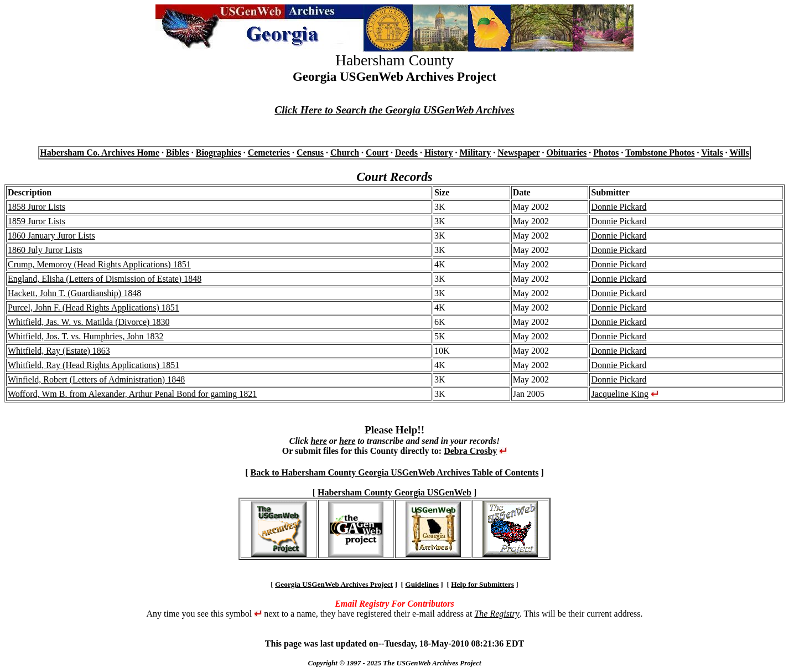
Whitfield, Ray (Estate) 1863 (59, 351)
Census (310, 153)
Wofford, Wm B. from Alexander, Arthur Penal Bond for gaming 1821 (132, 394)
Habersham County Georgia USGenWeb (395, 492)
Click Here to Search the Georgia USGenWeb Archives (394, 110)
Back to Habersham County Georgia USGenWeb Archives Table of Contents (394, 472)
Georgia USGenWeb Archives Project (334, 584)
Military (475, 153)
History (439, 153)
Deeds (406, 153)
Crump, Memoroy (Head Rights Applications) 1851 (99, 264)
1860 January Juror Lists (51, 236)
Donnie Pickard (619, 207)
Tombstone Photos (660, 153)
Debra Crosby (470, 451)
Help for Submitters (482, 584)
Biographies (219, 153)
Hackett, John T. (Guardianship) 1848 (74, 293)
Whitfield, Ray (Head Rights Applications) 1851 (94, 365)
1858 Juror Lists (37, 207)
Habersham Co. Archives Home (100, 153)
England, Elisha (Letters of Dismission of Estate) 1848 (105, 279)
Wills (739, 153)
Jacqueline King (620, 394)
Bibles (178, 153)
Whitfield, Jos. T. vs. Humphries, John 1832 (86, 336)
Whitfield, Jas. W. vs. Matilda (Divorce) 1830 (89, 322)
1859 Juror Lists (37, 221)
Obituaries (566, 153)
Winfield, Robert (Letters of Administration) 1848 (96, 379)
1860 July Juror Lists (45, 250)
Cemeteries (269, 153)
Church (345, 153)
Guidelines (422, 584)
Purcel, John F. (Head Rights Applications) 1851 (94, 307)
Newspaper (518, 153)
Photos (606, 153)
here (318, 441)
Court (377, 153)
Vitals (712, 153)
